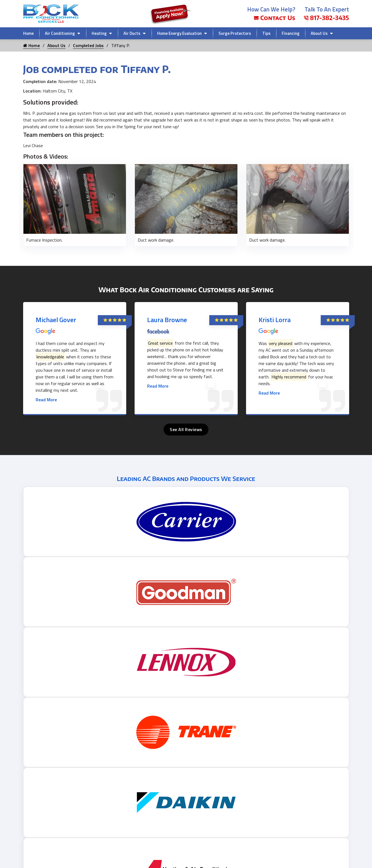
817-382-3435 (326, 18)
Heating (99, 33)
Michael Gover (56, 320)
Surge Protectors (235, 33)
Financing (291, 33)
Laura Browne (167, 320)
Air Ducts (132, 33)
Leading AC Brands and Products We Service (186, 478)
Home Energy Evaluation (179, 33)
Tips (266, 33)
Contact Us (274, 18)
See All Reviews (186, 429)
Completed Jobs (88, 45)
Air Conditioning (60, 33)
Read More (46, 400)
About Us (319, 33)
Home (28, 33)
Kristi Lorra (275, 320)
